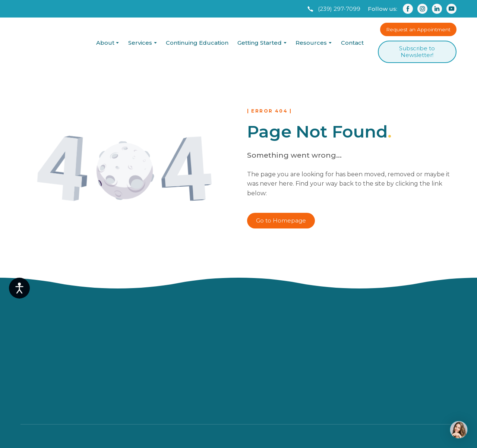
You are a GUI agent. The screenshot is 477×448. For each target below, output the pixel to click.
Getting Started (260, 43)
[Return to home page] (51, 43)
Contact (352, 43)
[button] (333, 9)
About (105, 43)
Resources (311, 43)
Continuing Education (197, 43)
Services (140, 43)
